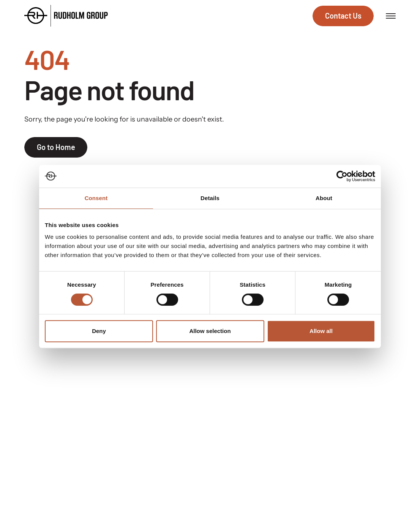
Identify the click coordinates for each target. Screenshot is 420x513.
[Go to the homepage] (66, 16)
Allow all (321, 331)
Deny (99, 331)
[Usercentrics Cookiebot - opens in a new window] (342, 176)
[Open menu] (391, 16)
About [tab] (324, 198)
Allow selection (210, 331)
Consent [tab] (96, 198)
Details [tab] (210, 198)
